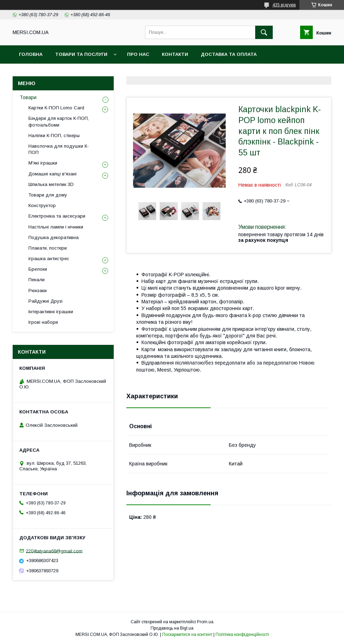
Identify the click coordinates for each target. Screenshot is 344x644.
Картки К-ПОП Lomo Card (56, 108)
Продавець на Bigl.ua (172, 628)
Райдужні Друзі (45, 301)
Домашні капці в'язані (52, 174)
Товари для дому (48, 195)
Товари (28, 97)
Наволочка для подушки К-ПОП (59, 149)
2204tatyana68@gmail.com (54, 551)
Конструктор (42, 205)
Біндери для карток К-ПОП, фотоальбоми (59, 121)
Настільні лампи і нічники (56, 227)
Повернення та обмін (49, 73)
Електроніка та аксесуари (57, 216)
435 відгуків (284, 5)
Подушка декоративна (54, 237)
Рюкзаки (38, 291)
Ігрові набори (43, 322)
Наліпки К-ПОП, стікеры (54, 136)
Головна (31, 54)
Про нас (138, 54)
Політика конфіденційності (242, 635)
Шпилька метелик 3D (51, 184)
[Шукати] (264, 32)
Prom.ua (205, 622)
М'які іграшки (43, 163)
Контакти (175, 54)
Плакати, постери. (48, 248)
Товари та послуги (81, 54)
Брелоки (38, 269)
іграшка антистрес (49, 259)
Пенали (37, 280)
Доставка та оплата (229, 54)
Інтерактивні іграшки (51, 312)
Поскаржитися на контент (187, 635)
